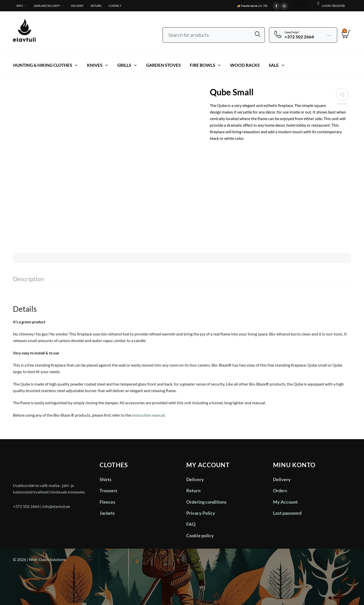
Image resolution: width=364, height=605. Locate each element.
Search (257, 34)
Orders (280, 490)
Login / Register (330, 4)
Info (20, 6)
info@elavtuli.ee (56, 506)
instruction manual (148, 415)
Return (96, 6)
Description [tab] (28, 279)
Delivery (77, 6)
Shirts (106, 479)
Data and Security (47, 6)
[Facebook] (277, 5)
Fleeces (107, 502)
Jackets (107, 513)
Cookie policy (200, 535)
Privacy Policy (201, 513)
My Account (285, 502)
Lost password (287, 513)
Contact (115, 6)
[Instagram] (284, 5)
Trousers (108, 490)
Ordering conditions (206, 502)
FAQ (191, 524)
